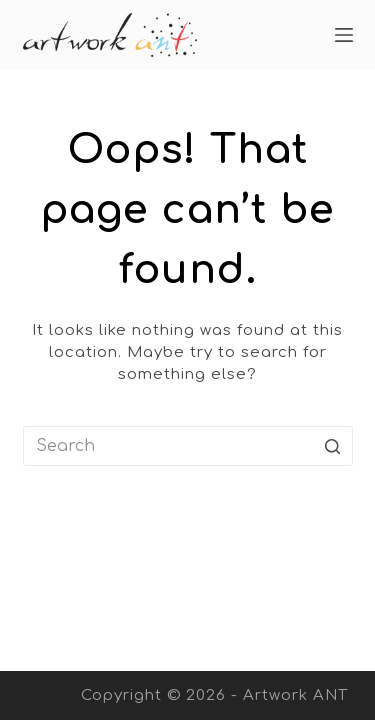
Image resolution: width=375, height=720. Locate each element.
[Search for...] (188, 446)
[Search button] (333, 446)
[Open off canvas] (344, 35)
